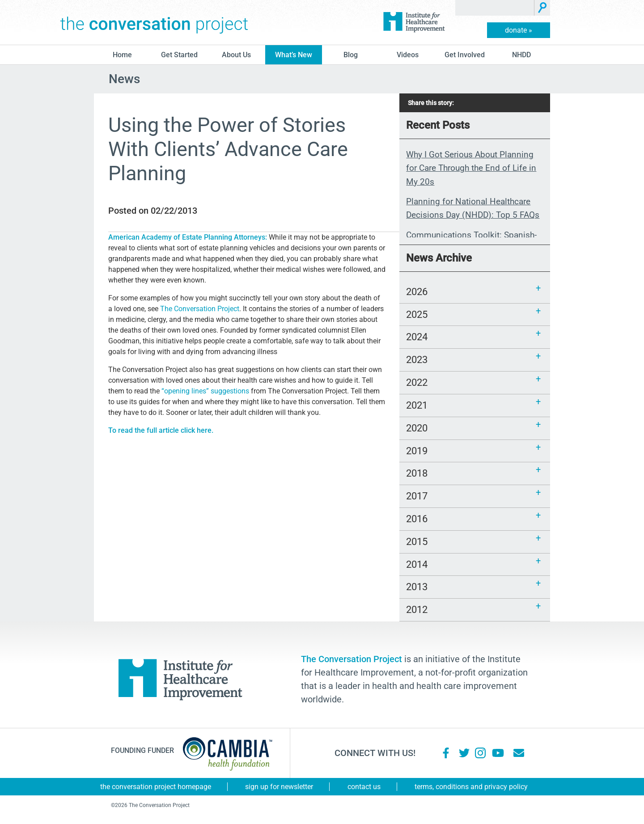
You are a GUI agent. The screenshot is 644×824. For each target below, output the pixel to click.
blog (351, 55)
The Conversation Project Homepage (156, 787)
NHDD (521, 55)
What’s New (294, 55)
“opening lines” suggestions (205, 391)
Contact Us (364, 787)
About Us (236, 55)
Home (122, 55)
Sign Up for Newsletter (279, 787)
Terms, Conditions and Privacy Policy (471, 787)
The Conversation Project (154, 22)
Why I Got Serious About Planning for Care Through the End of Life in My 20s (471, 168)
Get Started (179, 55)
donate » (519, 30)
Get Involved (465, 55)
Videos (408, 55)
